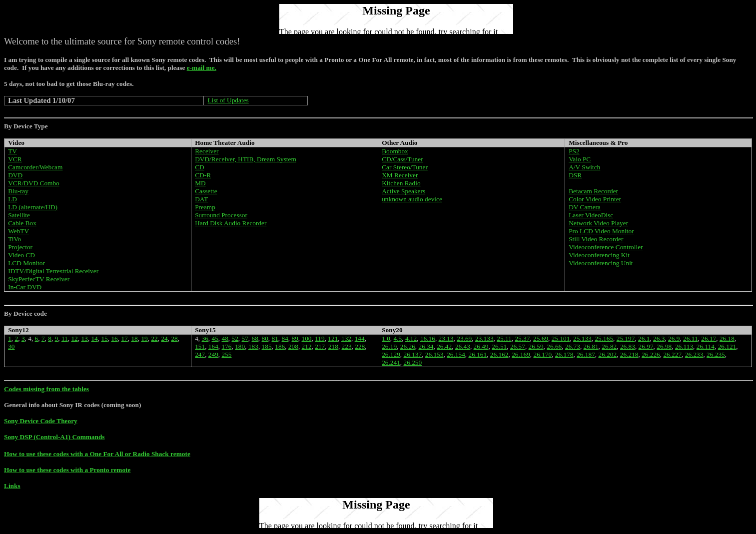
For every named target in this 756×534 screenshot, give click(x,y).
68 (255, 338)
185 (267, 346)
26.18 (727, 338)
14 (94, 338)
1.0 (386, 338)
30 (11, 346)
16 (114, 338)
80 (265, 338)
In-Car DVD (25, 287)
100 (307, 338)
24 (164, 338)
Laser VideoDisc (591, 215)
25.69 (541, 338)
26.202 (607, 354)
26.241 (391, 362)
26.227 (672, 354)
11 (65, 338)
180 (240, 346)
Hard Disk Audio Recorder (231, 223)
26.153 (434, 354)
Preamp (205, 207)
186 (280, 346)
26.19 (389, 346)
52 (235, 338)
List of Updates (228, 100)
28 (174, 338)
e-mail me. (202, 68)
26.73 (573, 346)
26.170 (542, 354)
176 (227, 346)
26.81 (591, 346)
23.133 (484, 338)
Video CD (21, 255)
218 (333, 346)
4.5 (398, 338)
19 (144, 338)
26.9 (674, 338)
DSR (575, 175)
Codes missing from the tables (46, 389)
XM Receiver (400, 175)
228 (360, 346)
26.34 (426, 346)
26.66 (554, 346)
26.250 (413, 362)
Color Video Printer (595, 199)
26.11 (691, 338)
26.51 (499, 346)
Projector (20, 247)
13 (84, 338)
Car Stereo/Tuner (405, 167)
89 (295, 338)
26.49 (481, 346)
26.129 (391, 354)
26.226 (651, 354)
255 (227, 354)
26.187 (586, 354)
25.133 (582, 338)
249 (213, 354)
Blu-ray (18, 191)
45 (215, 338)
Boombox (395, 151)
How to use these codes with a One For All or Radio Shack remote (97, 454)
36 (205, 338)
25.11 (504, 338)
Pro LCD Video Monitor (601, 231)
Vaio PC (580, 159)
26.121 (727, 346)
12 (74, 338)
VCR (15, 159)
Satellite (19, 215)
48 (225, 338)
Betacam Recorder (593, 191)
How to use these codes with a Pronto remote (67, 470)
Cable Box (22, 223)
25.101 (561, 338)
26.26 (408, 346)
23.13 (446, 338)
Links (12, 486)
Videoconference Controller (606, 247)
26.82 (609, 346)
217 (320, 346)
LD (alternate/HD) (33, 207)
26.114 (706, 346)
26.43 (463, 346)
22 (154, 338)
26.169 (521, 354)
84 (285, 338)
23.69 (464, 338)
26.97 (646, 346)
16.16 (428, 338)
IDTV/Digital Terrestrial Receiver (53, 271)
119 (320, 338)
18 (134, 338)
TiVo (14, 239)
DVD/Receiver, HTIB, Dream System (246, 159)
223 (347, 346)
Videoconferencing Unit (601, 263)
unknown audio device (412, 199)
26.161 (478, 354)
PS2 (574, 151)
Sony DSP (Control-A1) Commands (54, 437)
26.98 (664, 346)
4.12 (411, 338)
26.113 (684, 346)
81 (275, 338)
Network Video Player (598, 223)
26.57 (518, 346)
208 (293, 346)
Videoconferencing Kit (599, 255)
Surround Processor (221, 215)
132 (346, 338)
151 (200, 346)
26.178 (564, 354)
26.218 (629, 354)
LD (12, 199)
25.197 (626, 338)
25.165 (604, 338)
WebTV (18, 231)
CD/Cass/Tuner (402, 159)
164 (213, 346)
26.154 (456, 354)
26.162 (499, 354)
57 (245, 338)
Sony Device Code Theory (41, 421)
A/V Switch (584, 167)
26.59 (536, 346)
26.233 (694, 354)
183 (253, 346)
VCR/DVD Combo (34, 183)
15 (104, 338)
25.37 (522, 338)
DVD (15, 175)
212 (307, 346)
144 (360, 338)
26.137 (413, 354)
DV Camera (585, 207)
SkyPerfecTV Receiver (39, 279)
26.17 (709, 338)
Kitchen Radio (401, 183)
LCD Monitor (26, 263)
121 (333, 338)
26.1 (644, 338)
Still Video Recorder (596, 239)
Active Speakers (403, 191)
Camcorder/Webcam (35, 167)
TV (12, 151)
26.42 (444, 346)
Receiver (207, 151)
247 (200, 354)
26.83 (628, 346)
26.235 (716, 354)
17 (124, 338)
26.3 (659, 338)
